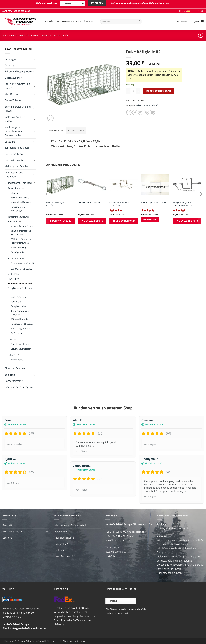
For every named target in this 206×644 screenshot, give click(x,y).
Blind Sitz (15, 192)
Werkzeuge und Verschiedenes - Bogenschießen (14, 130)
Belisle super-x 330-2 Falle (154, 202)
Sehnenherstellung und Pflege (18, 107)
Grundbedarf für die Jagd (25, 34)
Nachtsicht (16, 300)
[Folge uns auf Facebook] (199, 10)
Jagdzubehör (14, 273)
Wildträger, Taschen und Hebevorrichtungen (22, 240)
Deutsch (186, 10)
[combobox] (73, 4)
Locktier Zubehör (14, 153)
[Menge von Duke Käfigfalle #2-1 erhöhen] (138, 90)
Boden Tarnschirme (20, 196)
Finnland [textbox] (67, 4)
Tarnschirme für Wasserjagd (18, 207)
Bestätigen (97, 3)
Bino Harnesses (18, 296)
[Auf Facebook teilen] (129, 111)
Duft (10, 338)
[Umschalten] (34, 58)
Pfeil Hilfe (59, 549)
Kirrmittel (12, 220)
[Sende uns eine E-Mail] (202, 10)
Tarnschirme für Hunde (19, 216)
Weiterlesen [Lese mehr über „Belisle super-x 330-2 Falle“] (150, 219)
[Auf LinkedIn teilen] (152, 111)
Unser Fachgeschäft (65, 555)
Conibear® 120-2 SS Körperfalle (119, 203)
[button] (182, 20)
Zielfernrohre (17, 332)
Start (5, 34)
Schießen (10, 373)
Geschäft (49, 20)
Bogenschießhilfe (63, 543)
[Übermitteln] (139, 20)
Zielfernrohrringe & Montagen (20, 311)
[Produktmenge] (133, 90)
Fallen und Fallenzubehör (55, 34)
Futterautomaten (16, 257)
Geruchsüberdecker (20, 343)
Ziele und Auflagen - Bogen (16, 118)
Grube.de (40, 627)
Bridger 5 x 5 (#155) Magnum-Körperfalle (183, 203)
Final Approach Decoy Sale (19, 386)
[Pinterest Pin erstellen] (146, 111)
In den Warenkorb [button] (60, 220)
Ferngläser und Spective (22, 323)
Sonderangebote (14, 380)
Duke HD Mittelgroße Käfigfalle (56, 203)
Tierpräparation (18, 251)
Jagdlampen (13, 277)
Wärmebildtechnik (19, 318)
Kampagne (11, 58)
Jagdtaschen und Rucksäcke (14, 173)
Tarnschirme (14, 187)
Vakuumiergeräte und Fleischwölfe (21, 231)
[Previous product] (201, 34)
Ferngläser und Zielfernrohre (21, 287)
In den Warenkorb (158, 90)
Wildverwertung (18, 246)
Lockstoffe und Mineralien (20, 268)
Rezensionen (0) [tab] (77, 129)
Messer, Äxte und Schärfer (23, 225)
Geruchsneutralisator (21, 347)
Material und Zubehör (21, 201)
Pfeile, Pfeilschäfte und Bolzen (17, 85)
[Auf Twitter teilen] (135, 111)
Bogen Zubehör (13, 76)
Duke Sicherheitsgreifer (89, 202)
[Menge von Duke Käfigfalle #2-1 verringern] (128, 90)
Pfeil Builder (12, 93)
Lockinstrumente (14, 159)
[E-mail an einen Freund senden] (141, 111)
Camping (10, 64)
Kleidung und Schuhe (16, 165)
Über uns (89, 20)
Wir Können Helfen (69, 20)
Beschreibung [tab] (56, 129)
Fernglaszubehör (19, 305)
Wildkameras (17, 358)
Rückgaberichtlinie (64, 536)
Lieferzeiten (60, 530)
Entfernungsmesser (20, 327)
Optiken (11, 354)
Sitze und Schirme (15, 367)
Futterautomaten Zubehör (23, 262)
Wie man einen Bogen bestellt (70, 524)
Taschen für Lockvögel (17, 146)
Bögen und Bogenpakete (18, 70)
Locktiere (10, 140)
